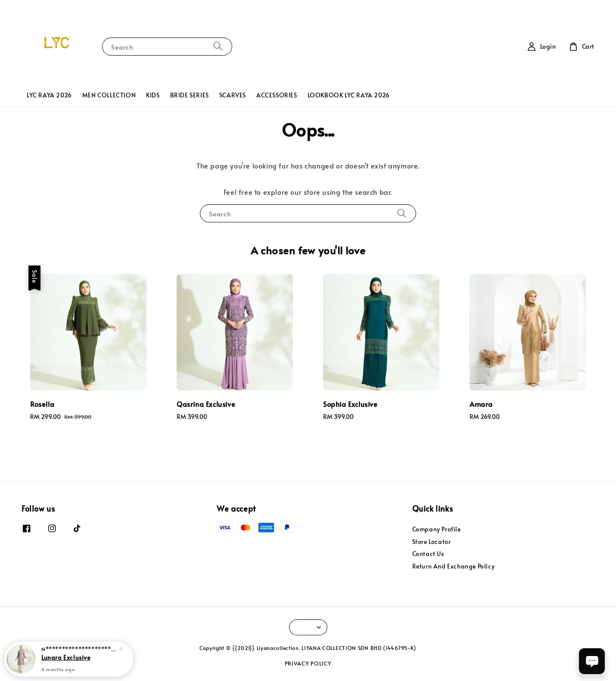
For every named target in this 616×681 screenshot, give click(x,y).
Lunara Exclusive (66, 657)
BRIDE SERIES (190, 95)
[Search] (218, 46)
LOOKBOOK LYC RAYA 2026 (349, 95)
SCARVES (233, 95)
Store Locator (432, 542)
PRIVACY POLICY (308, 663)
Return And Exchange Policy (454, 566)
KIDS (153, 95)
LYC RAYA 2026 (49, 95)
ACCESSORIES (277, 95)
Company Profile (437, 529)
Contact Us (428, 554)
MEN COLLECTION (109, 95)
